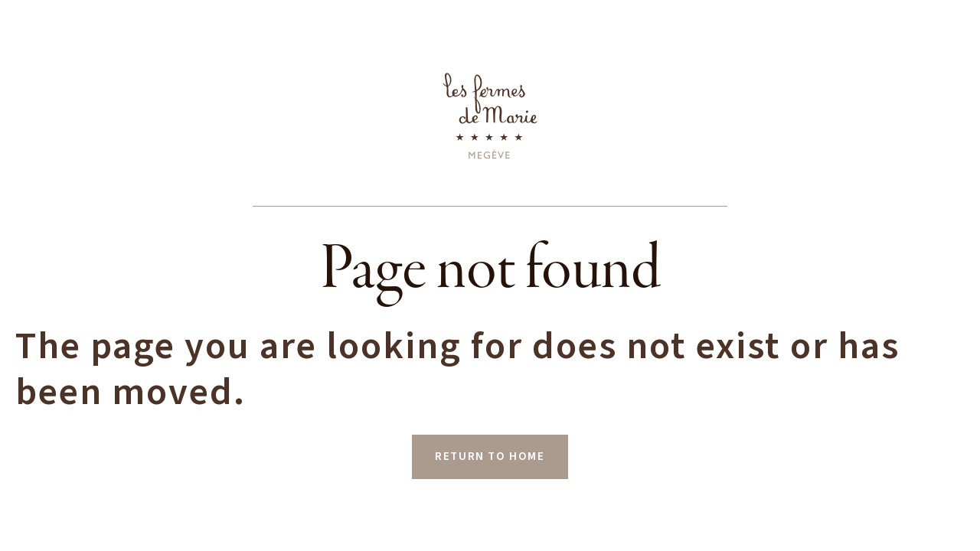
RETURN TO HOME (490, 456)
